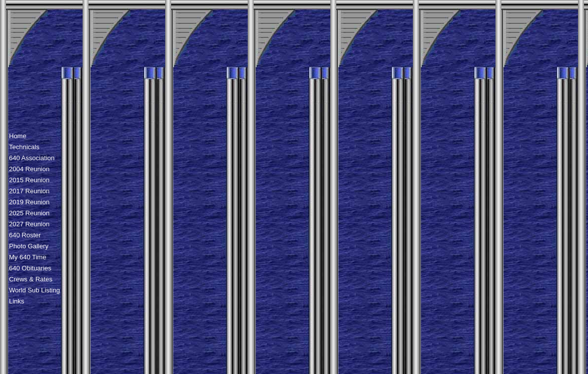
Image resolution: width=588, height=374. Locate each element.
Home (18, 136)
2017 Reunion (29, 191)
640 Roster (25, 235)
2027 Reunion (29, 224)
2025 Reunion (29, 213)
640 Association (32, 158)
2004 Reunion (29, 169)
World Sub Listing (35, 290)
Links (17, 301)
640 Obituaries (30, 268)
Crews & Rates (31, 279)
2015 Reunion (29, 180)
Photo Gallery (29, 246)
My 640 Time (28, 257)
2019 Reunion (29, 202)
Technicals (24, 147)
